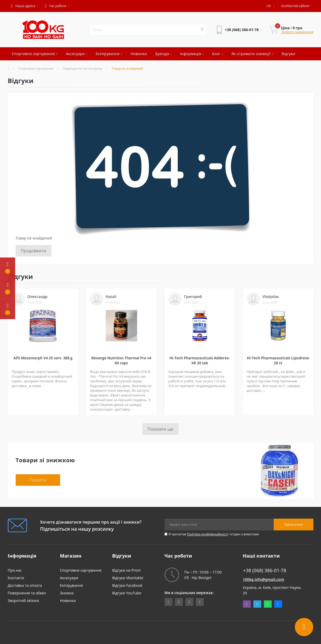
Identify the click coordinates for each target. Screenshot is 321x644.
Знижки (67, 593)
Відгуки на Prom (127, 570)
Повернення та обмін (27, 593)
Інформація (192, 54)
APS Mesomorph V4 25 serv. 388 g (43, 358)
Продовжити (34, 251)
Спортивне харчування (35, 54)
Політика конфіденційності (207, 534)
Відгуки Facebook (127, 585)
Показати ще (160, 429)
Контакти (16, 578)
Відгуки (288, 54)
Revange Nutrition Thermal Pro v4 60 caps (121, 360)
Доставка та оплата (25, 585)
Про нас (15, 570)
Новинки (139, 54)
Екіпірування (109, 54)
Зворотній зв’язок (24, 601)
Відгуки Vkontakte (128, 578)
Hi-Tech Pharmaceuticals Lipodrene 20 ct (278, 360)
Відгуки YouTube (127, 593)
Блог (218, 54)
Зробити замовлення (297, 32)
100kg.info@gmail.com (264, 579)
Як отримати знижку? (252, 54)
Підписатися (294, 525)
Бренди (164, 54)
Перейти (38, 480)
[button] (25, 6)
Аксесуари (77, 54)
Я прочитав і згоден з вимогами (214, 534)
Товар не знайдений (127, 69)
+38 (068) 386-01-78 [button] (265, 570)
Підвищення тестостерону (83, 69)
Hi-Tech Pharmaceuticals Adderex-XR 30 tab (200, 360)
